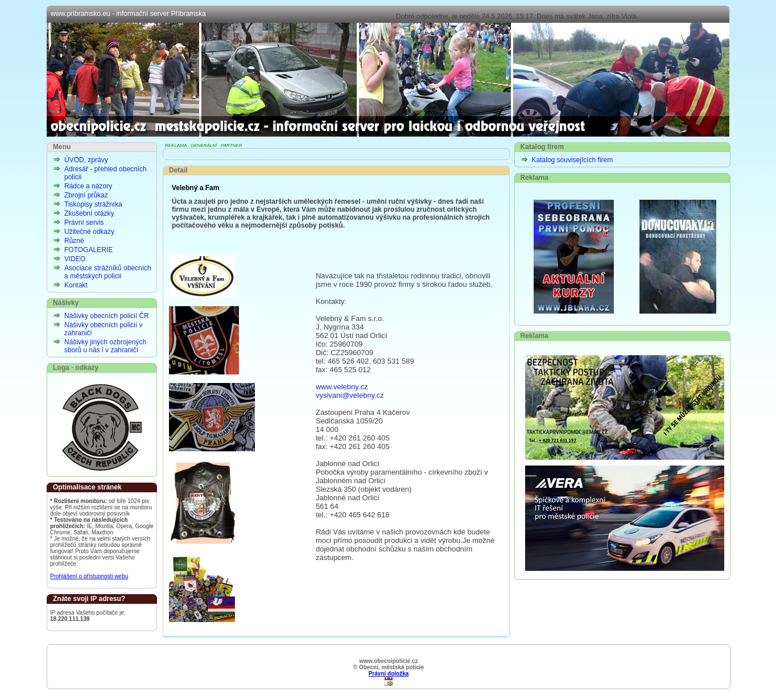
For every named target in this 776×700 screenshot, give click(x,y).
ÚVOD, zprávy (86, 160)
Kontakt (76, 285)
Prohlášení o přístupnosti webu (89, 576)
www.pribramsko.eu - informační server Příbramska (128, 14)
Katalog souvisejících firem (573, 160)
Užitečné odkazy (89, 232)
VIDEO (75, 259)
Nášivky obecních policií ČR (107, 316)
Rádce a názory (88, 186)
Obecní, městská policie (388, 80)
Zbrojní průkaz (86, 195)
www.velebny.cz (342, 387)
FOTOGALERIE (88, 250)
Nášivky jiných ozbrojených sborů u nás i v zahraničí (105, 346)
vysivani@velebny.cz (350, 395)
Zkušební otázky (89, 213)
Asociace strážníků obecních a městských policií (108, 272)
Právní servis (84, 223)
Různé (74, 241)
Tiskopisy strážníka (93, 204)
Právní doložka (389, 674)
